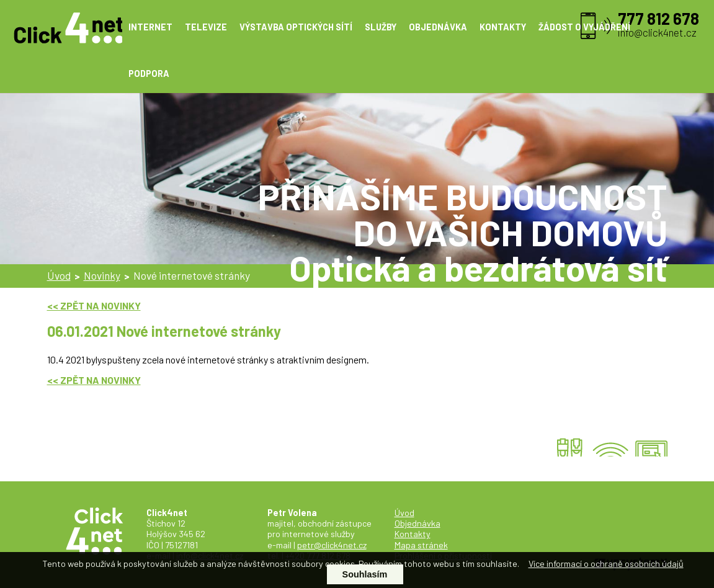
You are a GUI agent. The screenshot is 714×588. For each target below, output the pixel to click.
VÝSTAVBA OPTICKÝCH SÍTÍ (296, 27)
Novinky (102, 275)
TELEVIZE (206, 27)
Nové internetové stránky (192, 275)
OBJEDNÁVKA (438, 27)
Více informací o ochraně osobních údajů (606, 563)
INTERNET (150, 27)
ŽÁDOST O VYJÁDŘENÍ (584, 27)
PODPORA (149, 73)
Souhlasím (365, 574)
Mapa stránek (421, 545)
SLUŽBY (381, 27)
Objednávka (417, 523)
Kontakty (413, 534)
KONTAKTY (503, 27)
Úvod (59, 275)
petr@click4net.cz (332, 545)
